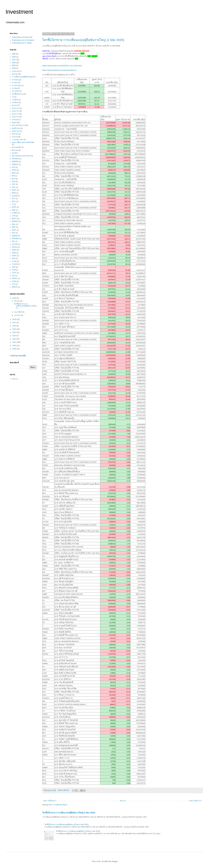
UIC (13, 276)
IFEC (14, 202)
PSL (14, 241)
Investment (19, 12)
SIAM (14, 253)
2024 (15, 319)
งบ (13, 97)
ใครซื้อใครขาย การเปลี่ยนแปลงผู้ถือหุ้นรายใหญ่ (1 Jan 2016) (78, 831)
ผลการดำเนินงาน (18, 125)
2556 (14, 57)
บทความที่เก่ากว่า (196, 801)
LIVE (14, 216)
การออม (15, 83)
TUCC (14, 273)
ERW (14, 193)
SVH (14, 258)
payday (15, 236)
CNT (14, 184)
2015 (15, 329)
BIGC (14, 173)
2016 (15, 326)
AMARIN (15, 162)
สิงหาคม (15, 150)
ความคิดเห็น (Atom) (60, 805)
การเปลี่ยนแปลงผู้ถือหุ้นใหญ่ (22, 77)
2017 (15, 323)
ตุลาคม (15, 105)
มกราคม (18, 315)
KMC (14, 210)
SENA (14, 250)
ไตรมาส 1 (16, 108)
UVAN (14, 281)
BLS (14, 179)
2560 (14, 68)
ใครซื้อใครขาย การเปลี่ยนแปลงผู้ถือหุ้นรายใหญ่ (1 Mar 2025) (83, 40)
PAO (14, 233)
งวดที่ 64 (15, 100)
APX (14, 167)
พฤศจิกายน (16, 128)
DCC (14, 187)
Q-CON (15, 244)
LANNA (15, 213)
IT (13, 204)
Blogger (115, 861)
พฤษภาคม (16, 131)
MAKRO (15, 221)
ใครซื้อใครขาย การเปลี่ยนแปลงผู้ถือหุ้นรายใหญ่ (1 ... (25, 306)
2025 (15, 298)
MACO (14, 219)
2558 (14, 63)
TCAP (14, 261)
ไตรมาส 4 (16, 117)
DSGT (14, 190)
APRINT (15, 164)
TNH (14, 267)
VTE (14, 284)
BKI (13, 176)
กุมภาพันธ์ (18, 312)
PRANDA (15, 239)
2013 (15, 336)
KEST (14, 207)
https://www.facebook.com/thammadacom (59, 70)
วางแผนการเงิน (18, 140)
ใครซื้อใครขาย (17, 94)
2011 (15, 342)
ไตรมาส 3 (16, 114)
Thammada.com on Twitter (22, 43)
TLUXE (15, 264)
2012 (15, 339)
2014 (15, 332)
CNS (14, 182)
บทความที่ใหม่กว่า (50, 801)
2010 (15, 346)
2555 (14, 54)
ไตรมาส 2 (16, 111)
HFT (14, 199)
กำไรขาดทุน (16, 85)
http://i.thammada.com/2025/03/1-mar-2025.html (62, 66)
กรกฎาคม (15, 71)
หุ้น (13, 153)
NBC (14, 227)
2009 (15, 349)
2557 (14, 60)
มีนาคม (17, 301)
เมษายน (15, 137)
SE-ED (14, 247)
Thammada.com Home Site (22, 37)
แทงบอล (15, 120)
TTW (14, 270)
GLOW (14, 196)
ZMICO (15, 287)
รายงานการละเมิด (18, 356)
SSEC (14, 256)
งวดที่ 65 (15, 103)
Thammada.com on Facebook (23, 40)
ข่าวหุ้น (15, 88)
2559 (14, 65)
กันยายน (15, 74)
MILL (14, 224)
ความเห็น (15, 91)
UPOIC (15, 278)
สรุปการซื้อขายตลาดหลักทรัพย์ (23, 142)
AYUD (14, 170)
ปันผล (14, 123)
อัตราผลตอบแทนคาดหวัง (21, 156)
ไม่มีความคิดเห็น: (64, 790)
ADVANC (15, 159)
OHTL (14, 230)
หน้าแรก (123, 801)
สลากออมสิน (16, 147)
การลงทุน (15, 80)
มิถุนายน (15, 134)
